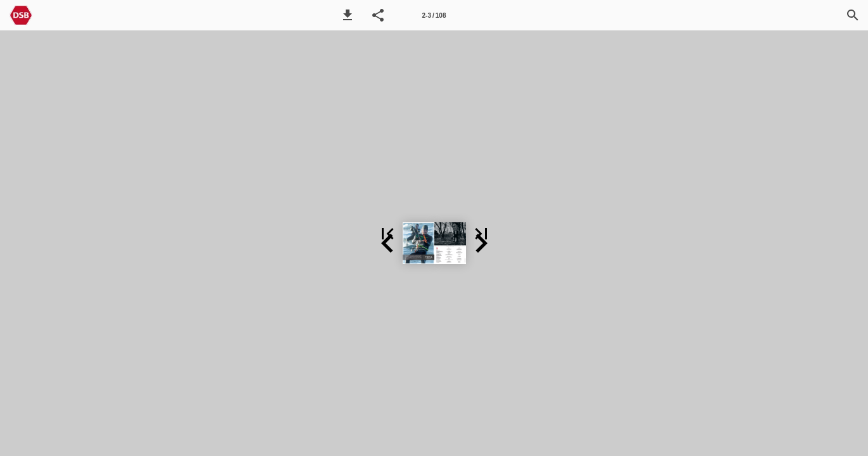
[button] (348, 15)
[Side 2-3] (434, 15)
